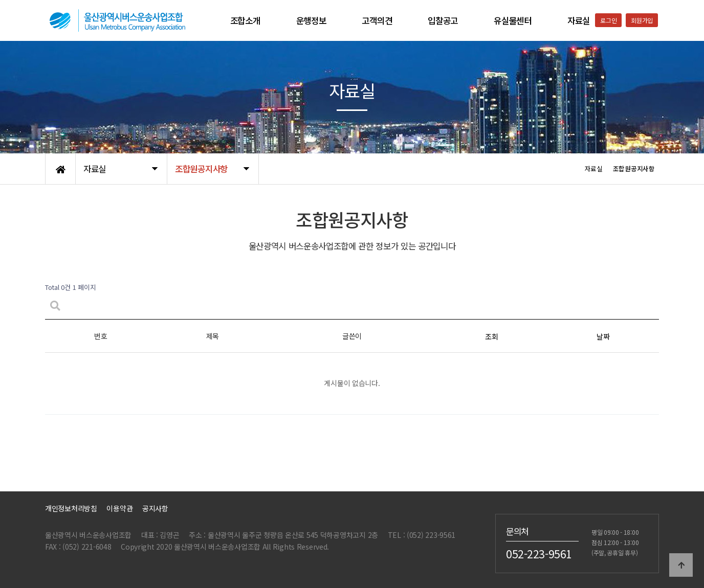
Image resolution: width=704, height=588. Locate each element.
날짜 (603, 336)
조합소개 (245, 20)
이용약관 (119, 508)
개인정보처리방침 (71, 508)
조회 (491, 336)
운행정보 (311, 20)
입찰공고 (443, 20)
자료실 (579, 20)
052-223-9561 (539, 554)
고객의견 (377, 20)
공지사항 (155, 508)
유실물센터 (513, 20)
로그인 (608, 20)
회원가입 (642, 20)
